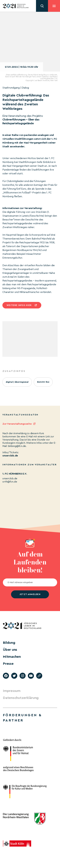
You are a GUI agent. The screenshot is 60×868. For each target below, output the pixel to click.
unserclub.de (10, 456)
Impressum (12, 691)
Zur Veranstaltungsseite (17, 424)
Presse (8, 664)
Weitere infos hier (19, 305)
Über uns (10, 650)
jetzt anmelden (30, 594)
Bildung (9, 643)
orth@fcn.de (10, 482)
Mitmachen (12, 657)
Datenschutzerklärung (21, 698)
